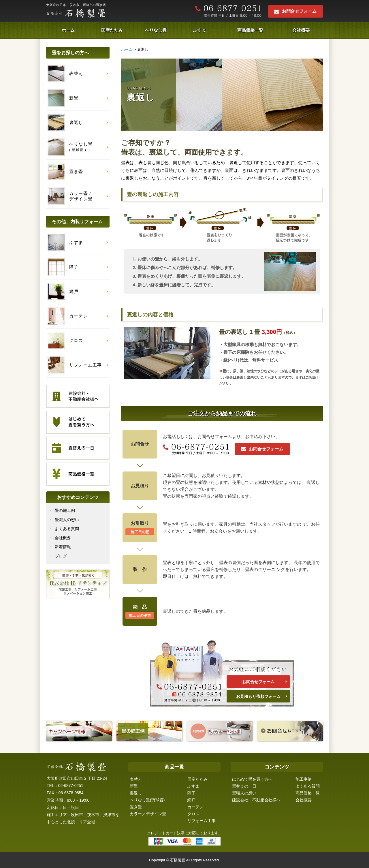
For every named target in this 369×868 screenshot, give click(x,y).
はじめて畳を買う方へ (252, 779)
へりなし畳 (156, 30)
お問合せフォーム (299, 11)
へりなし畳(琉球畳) (147, 800)
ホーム (68, 30)
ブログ (61, 556)
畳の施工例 (65, 510)
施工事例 (304, 779)
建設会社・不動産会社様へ (256, 800)
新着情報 (63, 547)
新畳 (134, 786)
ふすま (200, 30)
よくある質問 (67, 529)
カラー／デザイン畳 (148, 814)
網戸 (191, 800)
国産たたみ (112, 30)
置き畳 (136, 807)
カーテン (195, 807)
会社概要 (301, 30)
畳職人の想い (67, 520)
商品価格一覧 (250, 30)
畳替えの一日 (244, 786)
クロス (193, 814)
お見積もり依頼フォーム (258, 696)
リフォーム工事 (202, 821)
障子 (191, 793)
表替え (136, 779)
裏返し (136, 793)
